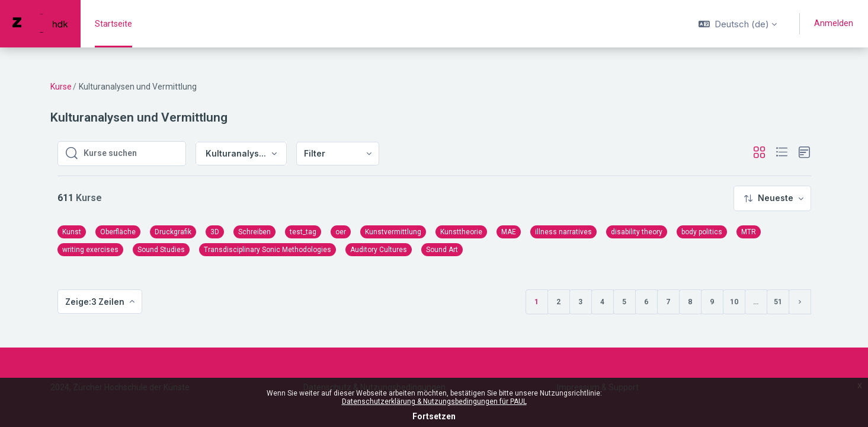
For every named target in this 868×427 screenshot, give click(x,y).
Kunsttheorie (461, 232)
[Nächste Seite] (800, 302)
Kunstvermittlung (393, 232)
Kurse (61, 87)
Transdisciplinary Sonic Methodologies (268, 250)
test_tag (303, 232)
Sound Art (442, 250)
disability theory (637, 232)
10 (734, 302)
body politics (702, 232)
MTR (749, 232)
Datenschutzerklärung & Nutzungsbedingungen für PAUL (434, 401)
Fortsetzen (434, 416)
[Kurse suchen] (131, 154)
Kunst (72, 232)
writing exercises (90, 250)
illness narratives (563, 232)
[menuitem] (338, 154)
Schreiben (254, 232)
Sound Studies (161, 250)
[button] (738, 24)
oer (341, 232)
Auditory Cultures (379, 250)
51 (778, 302)
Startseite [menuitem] (113, 24)
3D (215, 232)
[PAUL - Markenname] (40, 24)
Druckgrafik (173, 232)
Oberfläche (118, 232)
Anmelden (834, 23)
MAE (509, 232)
